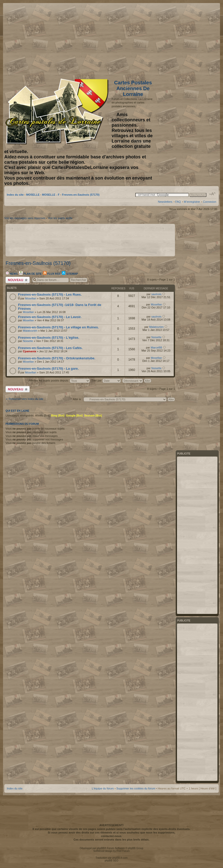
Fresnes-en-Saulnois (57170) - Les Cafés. (50, 348)
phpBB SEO (112, 861)
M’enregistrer (192, 202)
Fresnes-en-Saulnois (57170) (81, 195)
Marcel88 (157, 348)
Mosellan (31, 298)
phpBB (101, 848)
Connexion (210, 202)
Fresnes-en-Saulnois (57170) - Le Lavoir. (50, 317)
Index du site (15, 195)
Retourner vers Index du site (26, 399)
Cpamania (30, 351)
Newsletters (165, 202)
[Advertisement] (176, 40)
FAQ (178, 202)
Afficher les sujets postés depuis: (59, 380)
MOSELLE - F (51, 195)
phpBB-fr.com (120, 858)
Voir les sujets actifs (60, 218)
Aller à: (77, 399)
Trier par (106, 380)
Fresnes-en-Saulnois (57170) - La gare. (48, 369)
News (12, 274)
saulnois (156, 294)
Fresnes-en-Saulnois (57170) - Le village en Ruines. (58, 327)
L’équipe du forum (103, 788)
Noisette (28, 341)
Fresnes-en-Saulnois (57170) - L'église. (49, 338)
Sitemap (70, 274)
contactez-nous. (112, 836)
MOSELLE (33, 195)
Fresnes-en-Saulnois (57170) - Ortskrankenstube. (57, 358)
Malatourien (30, 331)
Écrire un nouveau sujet (18, 280)
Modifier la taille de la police (213, 194)
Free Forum (123, 851)
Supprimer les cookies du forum (136, 788)
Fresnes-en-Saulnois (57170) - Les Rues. (50, 294)
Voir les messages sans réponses (25, 218)
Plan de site (30, 274)
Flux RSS (52, 274)
